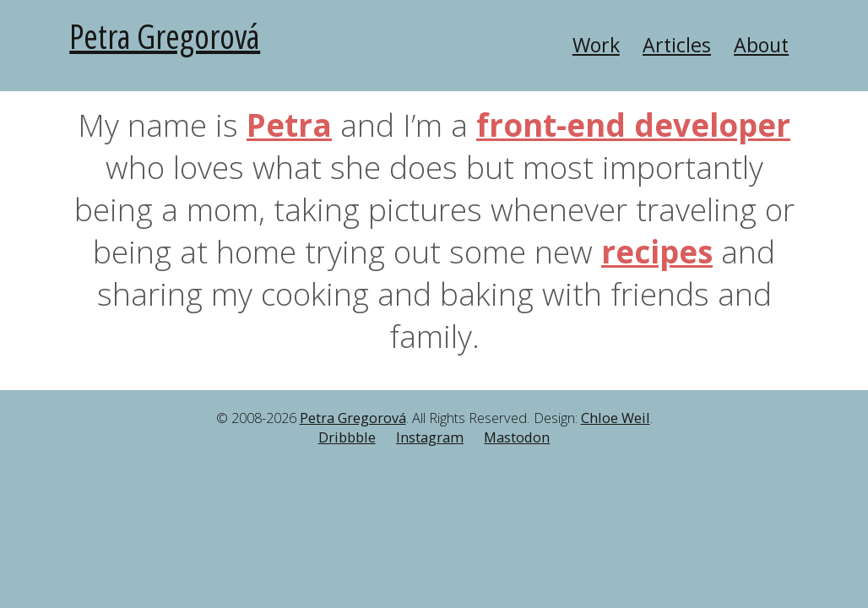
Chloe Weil (616, 418)
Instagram (430, 437)
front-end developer (633, 125)
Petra (289, 125)
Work (596, 45)
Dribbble (347, 437)
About (761, 45)
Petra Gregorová (165, 36)
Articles (677, 45)
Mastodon (517, 437)
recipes (657, 252)
